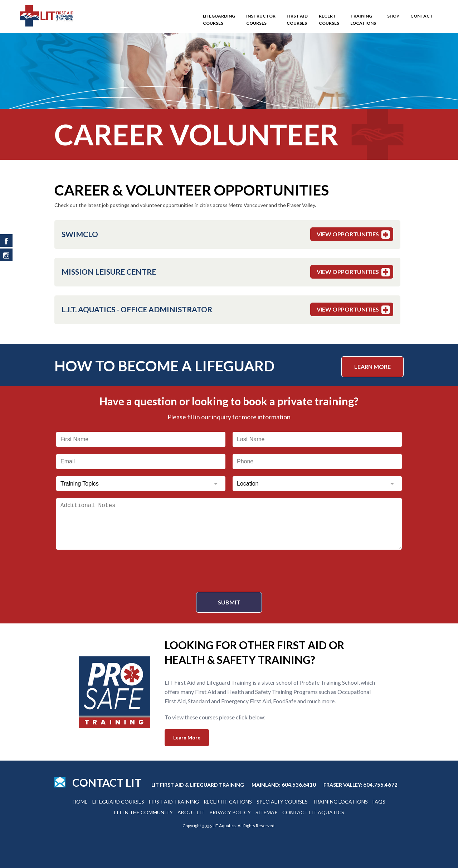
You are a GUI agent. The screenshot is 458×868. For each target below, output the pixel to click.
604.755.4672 (380, 785)
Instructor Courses (261, 20)
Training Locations (363, 20)
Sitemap (267, 812)
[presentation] (229, 571)
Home (80, 802)
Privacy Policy (230, 812)
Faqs (379, 802)
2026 (207, 826)
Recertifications (228, 802)
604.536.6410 (299, 785)
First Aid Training (174, 802)
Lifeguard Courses (118, 802)
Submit (229, 602)
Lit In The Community (143, 812)
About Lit (191, 812)
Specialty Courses (282, 802)
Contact (422, 16)
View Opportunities (354, 235)
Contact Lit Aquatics (313, 812)
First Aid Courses (297, 20)
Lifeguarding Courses (219, 20)
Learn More (372, 367)
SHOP (393, 16)
